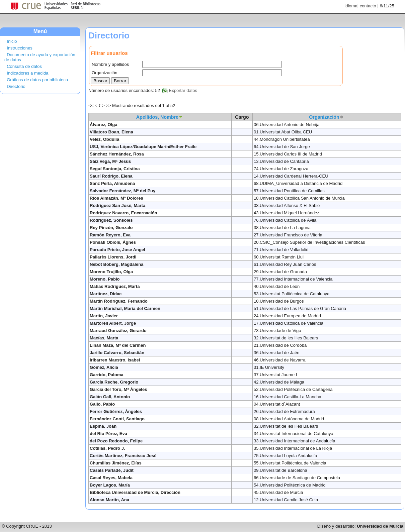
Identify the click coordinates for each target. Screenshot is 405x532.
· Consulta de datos (23, 66)
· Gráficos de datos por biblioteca (36, 80)
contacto (368, 6)
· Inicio (11, 41)
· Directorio (15, 86)
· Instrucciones (18, 48)
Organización (324, 117)
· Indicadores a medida (26, 73)
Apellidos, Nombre (157, 117)
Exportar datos (183, 90)
